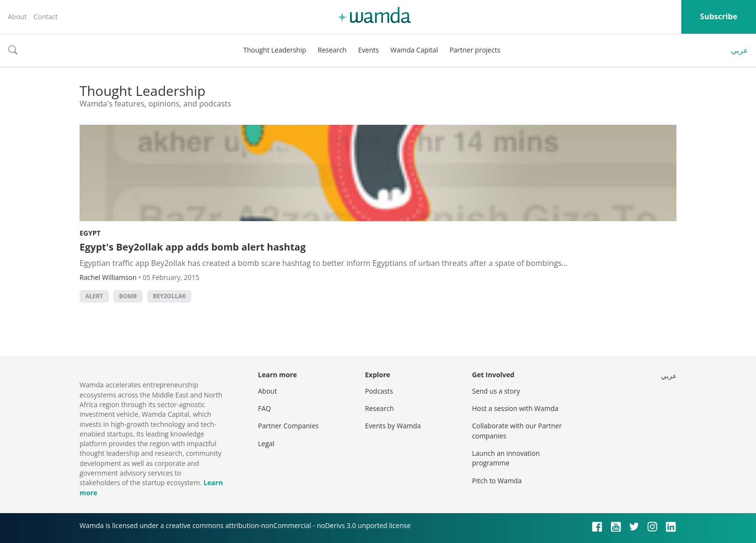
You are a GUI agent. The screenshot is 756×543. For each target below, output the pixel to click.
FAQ (264, 408)
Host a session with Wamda (515, 408)
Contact (45, 17)
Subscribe (719, 16)
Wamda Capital (414, 50)
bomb (128, 296)
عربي (740, 50)
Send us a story (496, 391)
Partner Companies (288, 426)
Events (369, 50)
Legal (266, 444)
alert (94, 296)
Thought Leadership (275, 50)
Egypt (90, 233)
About (17, 17)
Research (332, 50)
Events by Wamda (393, 426)
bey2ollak (169, 296)
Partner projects (475, 50)
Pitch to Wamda (497, 481)
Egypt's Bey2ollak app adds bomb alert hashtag (193, 247)
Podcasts (379, 391)
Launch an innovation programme (506, 458)
